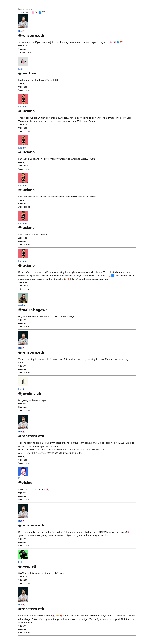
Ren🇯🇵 (22, 31)
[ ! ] (20, 562)
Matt (21, 69)
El (19, 478)
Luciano (22, 106)
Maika (22, 305)
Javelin (22, 389)
